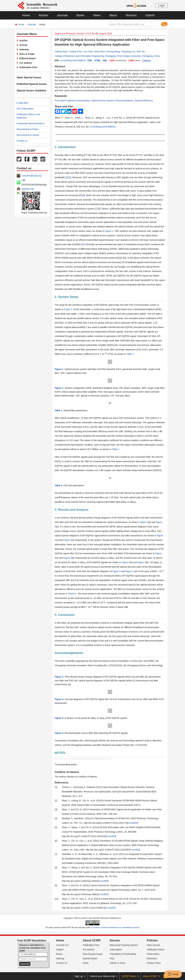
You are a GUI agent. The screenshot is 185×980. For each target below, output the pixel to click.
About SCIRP (92, 940)
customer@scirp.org (31, 176)
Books (81, 15)
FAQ (112, 958)
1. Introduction (65, 147)
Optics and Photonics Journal (69, 34)
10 (83, 244)
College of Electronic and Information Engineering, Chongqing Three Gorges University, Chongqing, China (107, 56)
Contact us (22, 141)
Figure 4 (68, 558)
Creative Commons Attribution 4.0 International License (116, 928)
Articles (43, 15)
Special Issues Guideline (30, 91)
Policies (152, 940)
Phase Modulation (124, 101)
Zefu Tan (141, 52)
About (113, 15)
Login (162, 5)
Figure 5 (126, 562)
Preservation (153, 954)
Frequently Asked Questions (31, 123)
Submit (150, 15)
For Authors (25, 63)
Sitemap (60, 958)
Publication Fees (28, 67)
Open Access (153, 945)
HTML (98, 60)
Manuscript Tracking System (124, 945)
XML (105, 60)
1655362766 (28, 189)
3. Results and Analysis (72, 510)
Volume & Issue (117, 963)
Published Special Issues (30, 84)
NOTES (60, 753)
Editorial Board (27, 58)
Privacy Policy (154, 963)
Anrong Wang (113, 52)
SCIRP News (129, 976)
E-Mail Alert (22, 103)
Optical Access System (103, 101)
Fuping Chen (76, 52)
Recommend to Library (28, 135)
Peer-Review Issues (93, 954)
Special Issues (90, 958)
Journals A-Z (63, 945)
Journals (62, 15)
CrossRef (133, 823)
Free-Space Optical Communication (72, 101)
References (62, 783)
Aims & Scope (26, 54)
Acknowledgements (69, 653)
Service (115, 940)
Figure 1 (109, 231)
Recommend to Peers (27, 129)
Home (26, 15)
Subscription (116, 950)
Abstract (60, 66)
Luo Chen (88, 52)
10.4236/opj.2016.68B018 (73, 60)
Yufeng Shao (61, 52)
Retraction (152, 958)
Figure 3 (144, 522)
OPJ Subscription (25, 109)
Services (131, 15)
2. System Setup (66, 297)
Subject (60, 950)
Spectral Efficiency (144, 101)
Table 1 (130, 354)
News (97, 15)
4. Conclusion (65, 615)
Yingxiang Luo (128, 52)
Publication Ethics (156, 950)
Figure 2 (68, 309)
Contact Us (62, 963)
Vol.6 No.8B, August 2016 (99, 34)
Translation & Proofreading (123, 954)
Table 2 (116, 449)
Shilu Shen (100, 52)
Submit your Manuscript (102, 976)
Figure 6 (72, 594)
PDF (90, 60)
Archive (23, 45)
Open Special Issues (27, 78)
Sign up (79, 976)
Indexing (23, 49)
